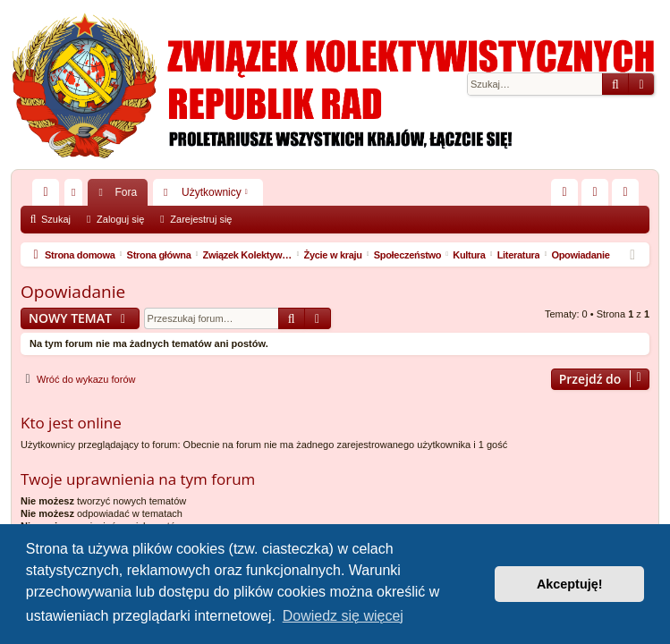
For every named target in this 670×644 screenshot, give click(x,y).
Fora (126, 192)
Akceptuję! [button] (570, 584)
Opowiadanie (73, 292)
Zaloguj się (120, 219)
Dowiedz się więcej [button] (343, 616)
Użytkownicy (212, 192)
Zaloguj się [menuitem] (599, 196)
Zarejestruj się (201, 219)
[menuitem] (564, 192)
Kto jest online (71, 423)
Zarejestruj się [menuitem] (629, 196)
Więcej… (49, 196)
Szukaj (56, 219)
